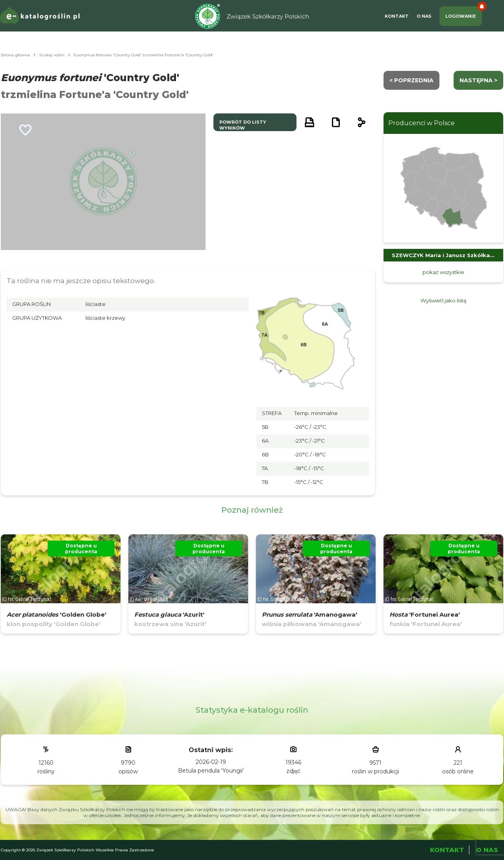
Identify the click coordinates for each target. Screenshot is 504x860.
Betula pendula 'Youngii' (211, 771)
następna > (478, 80)
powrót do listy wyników (243, 125)
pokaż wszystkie (443, 272)
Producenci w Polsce (422, 123)
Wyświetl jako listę (444, 300)
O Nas (424, 16)
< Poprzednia (411, 80)
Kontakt (397, 16)
